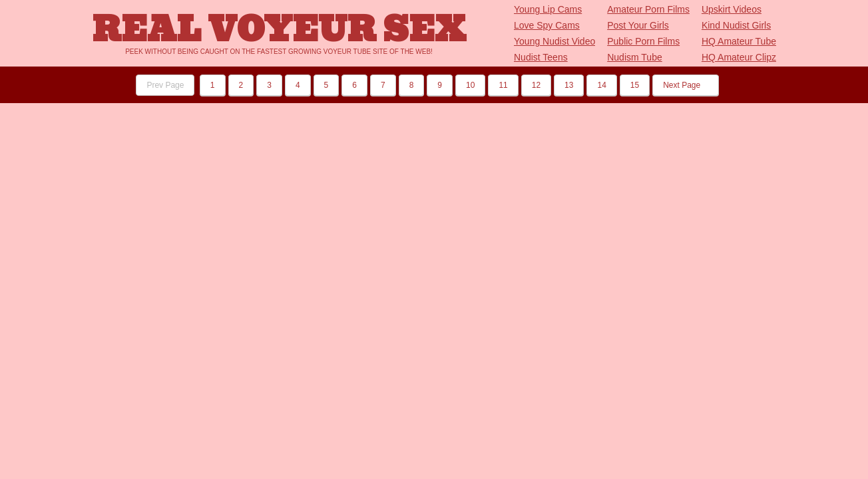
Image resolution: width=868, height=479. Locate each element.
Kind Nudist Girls (736, 25)
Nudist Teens (541, 57)
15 (635, 85)
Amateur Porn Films (648, 9)
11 (503, 85)
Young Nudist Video (554, 41)
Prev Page (165, 85)
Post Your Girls (638, 25)
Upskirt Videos (732, 9)
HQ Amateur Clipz (739, 57)
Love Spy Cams (547, 25)
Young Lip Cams (548, 9)
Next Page (685, 85)
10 (470, 85)
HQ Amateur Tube (739, 41)
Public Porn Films (643, 41)
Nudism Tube (634, 57)
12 (536, 85)
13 (569, 85)
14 (601, 85)
